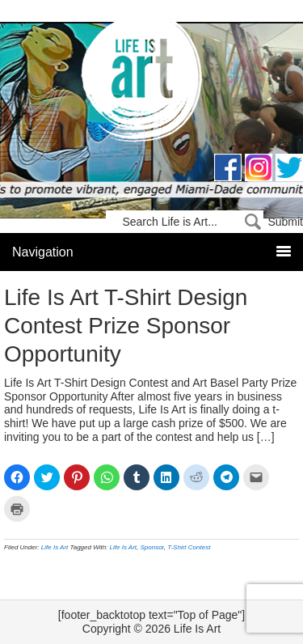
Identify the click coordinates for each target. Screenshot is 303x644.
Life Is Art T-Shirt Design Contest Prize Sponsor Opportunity (126, 326)
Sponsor (151, 547)
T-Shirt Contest (189, 547)
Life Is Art (151, 83)
